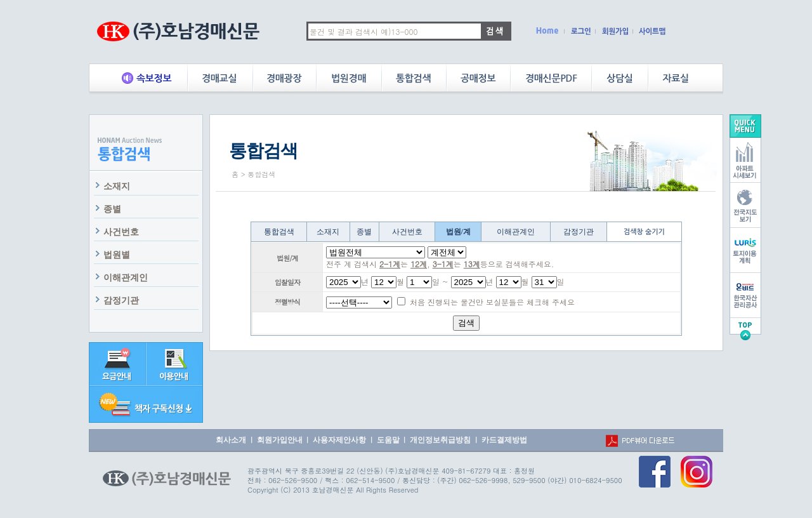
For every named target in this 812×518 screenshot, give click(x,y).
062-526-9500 (293, 480)
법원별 (117, 255)
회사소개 (231, 440)
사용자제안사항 (339, 440)
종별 (112, 209)
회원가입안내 (280, 440)
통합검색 (279, 232)
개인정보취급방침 (440, 440)
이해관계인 (126, 278)
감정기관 (121, 301)
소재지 (117, 186)
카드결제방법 (504, 440)
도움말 (388, 440)
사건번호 (121, 232)
